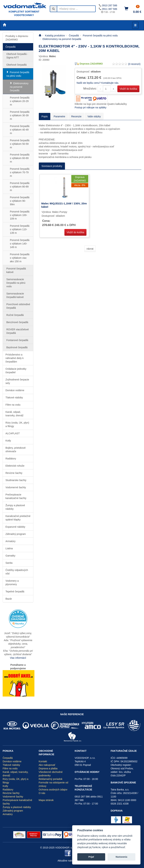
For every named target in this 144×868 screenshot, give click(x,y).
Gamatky (10, 556)
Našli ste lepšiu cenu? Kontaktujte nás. (98, 83)
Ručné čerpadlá (15, 315)
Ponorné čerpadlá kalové (16, 270)
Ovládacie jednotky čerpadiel (16, 371)
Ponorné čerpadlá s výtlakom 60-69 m (20, 158)
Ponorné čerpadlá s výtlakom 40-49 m (20, 130)
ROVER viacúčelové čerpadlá (18, 331)
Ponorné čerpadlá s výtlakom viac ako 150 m (20, 258)
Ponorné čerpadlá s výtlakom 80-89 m (20, 187)
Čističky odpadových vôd (17, 572)
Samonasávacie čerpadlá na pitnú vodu (16, 283)
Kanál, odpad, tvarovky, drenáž (14, 414)
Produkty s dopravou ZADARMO (17, 38)
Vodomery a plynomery (12, 583)
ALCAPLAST (13, 433)
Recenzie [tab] (76, 116)
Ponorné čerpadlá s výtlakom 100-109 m (20, 215)
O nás (42, 793)
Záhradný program (16, 534)
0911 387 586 (110, 9)
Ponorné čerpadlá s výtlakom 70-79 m (20, 172)
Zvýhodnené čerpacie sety (17, 381)
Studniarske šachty (16, 480)
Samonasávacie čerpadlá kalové (15, 295)
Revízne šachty (14, 473)
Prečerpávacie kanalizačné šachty (16, 496)
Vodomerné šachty (16, 487)
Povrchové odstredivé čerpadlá (18, 306)
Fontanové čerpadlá (17, 340)
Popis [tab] (45, 116)
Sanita (9, 563)
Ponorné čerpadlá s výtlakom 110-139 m (20, 229)
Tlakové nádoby (14, 398)
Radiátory (11, 459)
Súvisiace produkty (52, 166)
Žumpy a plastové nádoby (15, 507)
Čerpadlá (10, 47)
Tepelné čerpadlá (15, 592)
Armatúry (10, 541)
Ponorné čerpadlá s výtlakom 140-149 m (20, 244)
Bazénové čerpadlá (17, 347)
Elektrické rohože (15, 466)
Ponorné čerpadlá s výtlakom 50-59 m (20, 144)
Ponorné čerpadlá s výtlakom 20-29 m (20, 101)
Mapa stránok (46, 800)
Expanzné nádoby (15, 527)
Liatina (9, 548)
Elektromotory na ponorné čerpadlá (19, 87)
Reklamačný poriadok (51, 779)
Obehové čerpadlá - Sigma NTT (17, 56)
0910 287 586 (110, 5)
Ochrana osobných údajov (53, 790)
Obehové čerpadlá (16, 65)
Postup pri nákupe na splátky (91, 107)
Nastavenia (121, 857)
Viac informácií (18, 658)
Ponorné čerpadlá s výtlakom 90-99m (20, 201)
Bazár (9, 599)
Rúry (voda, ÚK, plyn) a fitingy (17, 424)
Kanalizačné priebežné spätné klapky (18, 518)
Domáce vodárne (15, 390)
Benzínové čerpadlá (17, 322)
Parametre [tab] (59, 116)
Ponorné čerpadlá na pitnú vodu (18, 74)
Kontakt (43, 761)
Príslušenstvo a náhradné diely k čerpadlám (15, 358)
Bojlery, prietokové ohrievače (16, 450)
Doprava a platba (48, 768)
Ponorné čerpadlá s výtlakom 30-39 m (20, 115)
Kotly (8, 441)
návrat (90, 249)
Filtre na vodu (13, 405)
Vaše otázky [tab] (94, 116)
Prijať (91, 857)
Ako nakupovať (47, 765)
